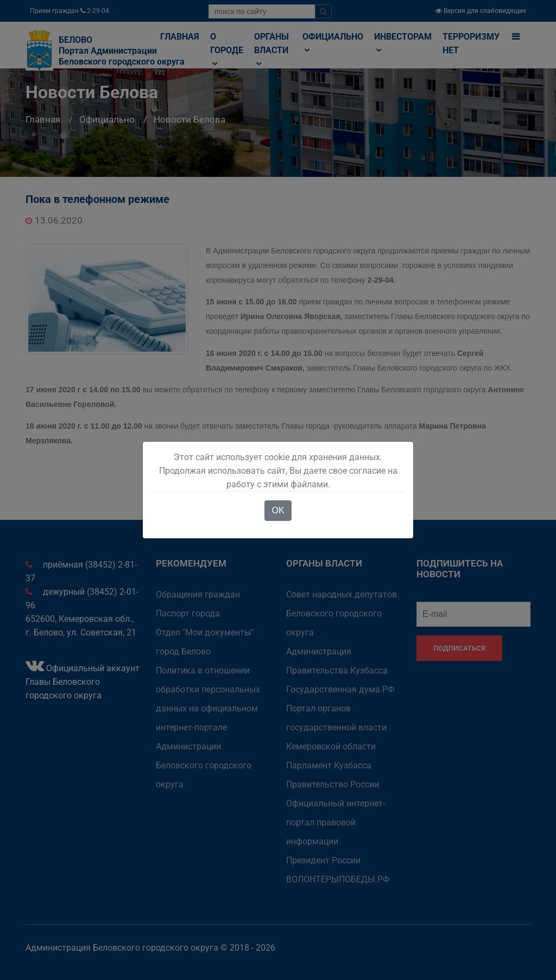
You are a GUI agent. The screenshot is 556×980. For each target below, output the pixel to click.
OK (278, 510)
